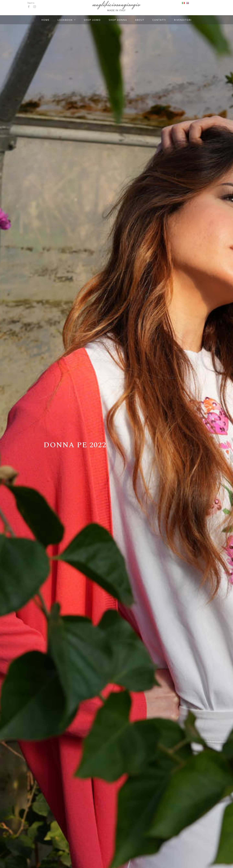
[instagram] (35, 7)
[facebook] (29, 7)
